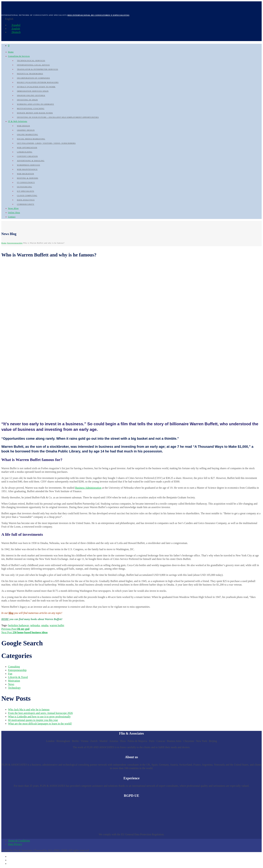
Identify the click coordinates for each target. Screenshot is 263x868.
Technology (14, 688)
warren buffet (57, 625)
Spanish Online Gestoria (31, 95)
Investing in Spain (27, 100)
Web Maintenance (27, 169)
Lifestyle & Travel (18, 677)
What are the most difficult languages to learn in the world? (40, 724)
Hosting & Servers (28, 178)
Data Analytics (26, 200)
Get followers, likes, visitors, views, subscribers (46, 143)
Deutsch (14, 32)
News (11, 684)
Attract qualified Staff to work (36, 87)
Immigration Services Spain (33, 91)
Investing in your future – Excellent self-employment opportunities (58, 117)
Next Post (24, 632)
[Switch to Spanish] (10, 857)
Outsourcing (24, 187)
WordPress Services (29, 165)
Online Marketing (28, 134)
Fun (10, 674)
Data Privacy (15, 844)
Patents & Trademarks (30, 74)
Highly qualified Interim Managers (38, 82)
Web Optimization (27, 148)
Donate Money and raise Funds (35, 113)
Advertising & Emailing (31, 161)
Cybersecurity (26, 204)
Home (11, 52)
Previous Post (15, 629)
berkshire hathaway (19, 625)
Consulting (14, 667)
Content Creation (27, 156)
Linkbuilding (25, 152)
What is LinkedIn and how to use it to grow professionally (39, 717)
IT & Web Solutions (18, 121)
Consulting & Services (19, 56)
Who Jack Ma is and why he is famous (29, 710)
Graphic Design (26, 130)
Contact (12, 217)
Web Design (23, 126)
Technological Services (31, 61)
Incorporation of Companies (33, 78)
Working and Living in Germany (35, 104)
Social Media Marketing (31, 139)
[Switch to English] (10, 860)
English (14, 29)
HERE (5, 619)
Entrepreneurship (15, 243)
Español (14, 25)
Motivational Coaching (31, 108)
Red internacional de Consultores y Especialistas (98, 15)
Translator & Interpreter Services (38, 69)
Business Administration (88, 488)
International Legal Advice (33, 65)
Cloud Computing (27, 195)
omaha (45, 625)
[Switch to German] (10, 864)
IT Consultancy (26, 182)
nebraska (35, 625)
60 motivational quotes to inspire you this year (33, 720)
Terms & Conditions (19, 841)
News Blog (13, 208)
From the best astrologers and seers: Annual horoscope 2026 (40, 713)
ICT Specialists (26, 191)
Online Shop (14, 213)
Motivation (14, 681)
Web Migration (25, 174)
